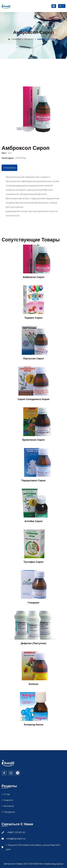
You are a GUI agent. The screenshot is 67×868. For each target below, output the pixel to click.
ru (61, 6)
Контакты (9, 806)
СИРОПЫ (20, 158)
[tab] (9, 168)
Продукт (29, 39)
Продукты (9, 812)
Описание (9, 168)
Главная (14, 39)
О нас (7, 794)
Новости (8, 800)
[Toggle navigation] (54, 6)
